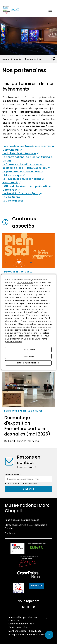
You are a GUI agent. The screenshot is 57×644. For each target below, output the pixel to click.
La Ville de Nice (11, 201)
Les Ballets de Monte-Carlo (19, 153)
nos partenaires (25, 283)
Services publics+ (38, 635)
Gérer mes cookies (18, 627)
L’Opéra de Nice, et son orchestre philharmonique (23, 173)
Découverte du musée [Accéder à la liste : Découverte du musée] (18, 272)
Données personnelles (20, 624)
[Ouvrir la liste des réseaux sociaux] (53, 59)
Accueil (6, 59)
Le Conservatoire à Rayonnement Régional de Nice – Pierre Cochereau (25, 166)
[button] (50, 10)
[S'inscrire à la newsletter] (28, 489)
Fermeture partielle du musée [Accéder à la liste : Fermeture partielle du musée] (23, 411)
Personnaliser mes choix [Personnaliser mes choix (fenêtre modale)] (28, 363)
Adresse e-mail (13, 474)
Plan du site (35, 631)
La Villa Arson (11, 197)
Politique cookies (17, 635)
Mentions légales (17, 631)
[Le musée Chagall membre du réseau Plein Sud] (28, 269)
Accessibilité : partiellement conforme (23, 619)
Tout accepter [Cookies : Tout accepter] (28, 349)
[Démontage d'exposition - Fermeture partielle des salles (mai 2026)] (28, 409)
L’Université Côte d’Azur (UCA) (21, 193)
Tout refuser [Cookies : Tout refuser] (28, 356)
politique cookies (14, 342)
